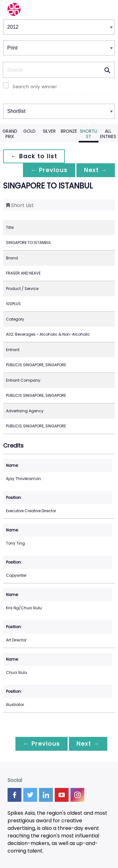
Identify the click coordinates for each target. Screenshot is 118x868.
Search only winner (35, 87)
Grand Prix (10, 134)
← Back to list (34, 156)
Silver (49, 131)
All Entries (108, 134)
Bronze (69, 131)
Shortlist (89, 134)
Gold (29, 131)
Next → (96, 170)
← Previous (49, 170)
